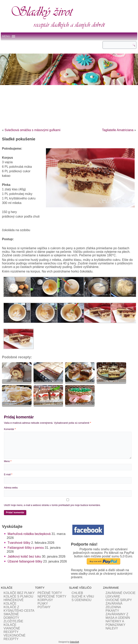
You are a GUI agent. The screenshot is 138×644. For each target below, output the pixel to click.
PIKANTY (112, 611)
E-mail (8, 474)
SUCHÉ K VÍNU (83, 596)
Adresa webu (11, 488)
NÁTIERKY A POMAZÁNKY (116, 623)
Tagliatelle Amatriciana (118, 130)
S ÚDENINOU (81, 600)
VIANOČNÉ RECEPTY (12, 630)
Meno (8, 461)
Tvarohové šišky (19, 543)
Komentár (10, 429)
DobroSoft (74, 642)
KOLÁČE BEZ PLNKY (19, 593)
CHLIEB (77, 593)
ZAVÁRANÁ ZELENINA (114, 605)
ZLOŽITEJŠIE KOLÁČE (13, 623)
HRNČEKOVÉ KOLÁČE (14, 602)
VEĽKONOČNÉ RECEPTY (14, 637)
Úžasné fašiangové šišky (25, 561)
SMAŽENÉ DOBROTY (11, 616)
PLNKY (43, 604)
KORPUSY (45, 600)
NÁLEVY (112, 628)
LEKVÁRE (113, 596)
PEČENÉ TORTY (50, 593)
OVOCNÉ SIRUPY (119, 600)
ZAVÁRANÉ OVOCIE (121, 593)
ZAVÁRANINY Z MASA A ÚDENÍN (118, 616)
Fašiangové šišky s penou (26, 548)
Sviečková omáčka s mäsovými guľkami (32, 130)
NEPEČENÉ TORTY (52, 596)
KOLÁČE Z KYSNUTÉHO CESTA (19, 609)
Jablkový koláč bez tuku (24, 556)
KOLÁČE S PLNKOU (18, 596)
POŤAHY (44, 607)
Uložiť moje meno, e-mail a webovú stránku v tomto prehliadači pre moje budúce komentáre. (52, 505)
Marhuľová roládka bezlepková (29, 534)
